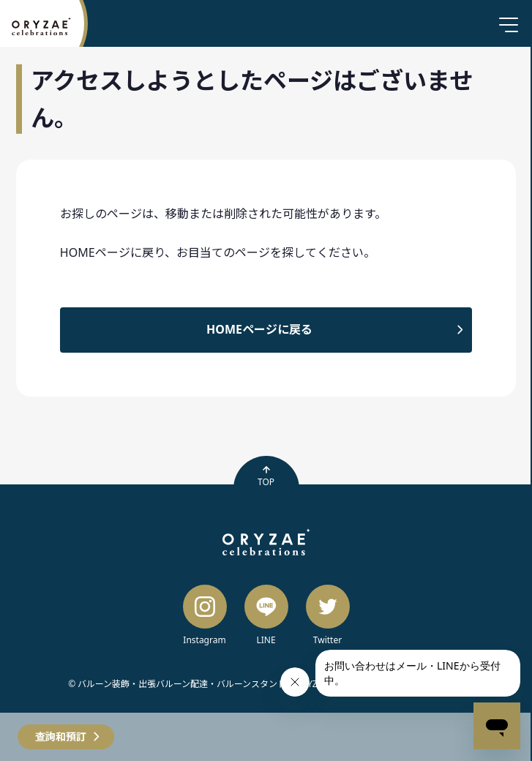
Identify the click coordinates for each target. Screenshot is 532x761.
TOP (266, 476)
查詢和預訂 (61, 736)
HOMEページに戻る (259, 329)
